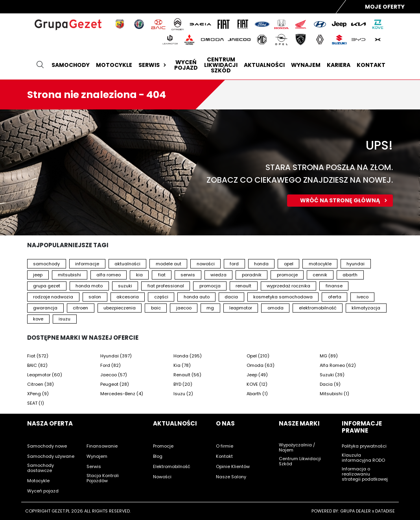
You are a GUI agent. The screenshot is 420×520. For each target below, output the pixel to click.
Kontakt (371, 65)
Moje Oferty (385, 7)
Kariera (339, 65)
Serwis (153, 65)
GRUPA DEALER (356, 511)
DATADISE (385, 511)
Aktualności (264, 65)
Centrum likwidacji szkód (221, 65)
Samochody (71, 65)
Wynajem (306, 65)
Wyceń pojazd (186, 65)
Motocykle (114, 65)
